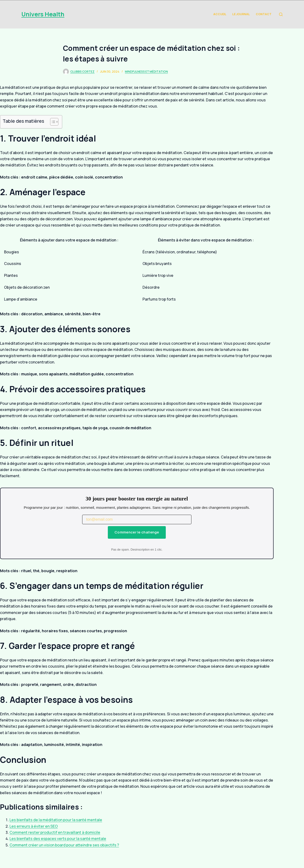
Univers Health (43, 14)
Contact (264, 14)
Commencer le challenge (137, 532)
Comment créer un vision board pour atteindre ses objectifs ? (64, 845)
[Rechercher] (281, 14)
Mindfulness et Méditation (146, 72)
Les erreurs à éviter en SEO (34, 826)
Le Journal (241, 14)
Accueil (220, 14)
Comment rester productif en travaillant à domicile (55, 832)
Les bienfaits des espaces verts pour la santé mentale (58, 839)
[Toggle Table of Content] (52, 122)
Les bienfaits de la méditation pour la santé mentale (56, 820)
